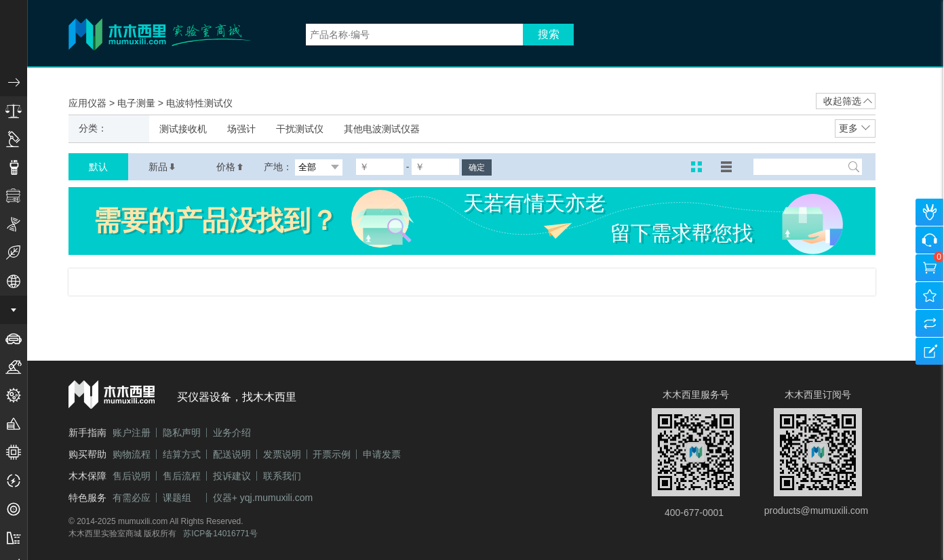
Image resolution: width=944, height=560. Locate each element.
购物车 (930, 268)
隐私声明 (182, 433)
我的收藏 (930, 296)
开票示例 (332, 454)
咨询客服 (930, 240)
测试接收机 (183, 129)
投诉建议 (232, 476)
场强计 (241, 129)
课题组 (177, 498)
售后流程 (182, 476)
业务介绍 (232, 433)
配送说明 (232, 454)
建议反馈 (930, 351)
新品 (162, 167)
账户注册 (132, 433)
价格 (230, 167)
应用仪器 (89, 103)
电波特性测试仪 (199, 103)
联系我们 (282, 476)
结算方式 (182, 454)
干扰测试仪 (300, 129)
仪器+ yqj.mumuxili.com (263, 498)
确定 (477, 167)
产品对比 (930, 323)
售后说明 (132, 476)
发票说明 (282, 454)
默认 (98, 167)
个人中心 (930, 212)
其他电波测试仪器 (382, 129)
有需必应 (132, 498)
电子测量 (138, 103)
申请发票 (382, 454)
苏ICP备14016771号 (220, 534)
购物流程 (132, 454)
